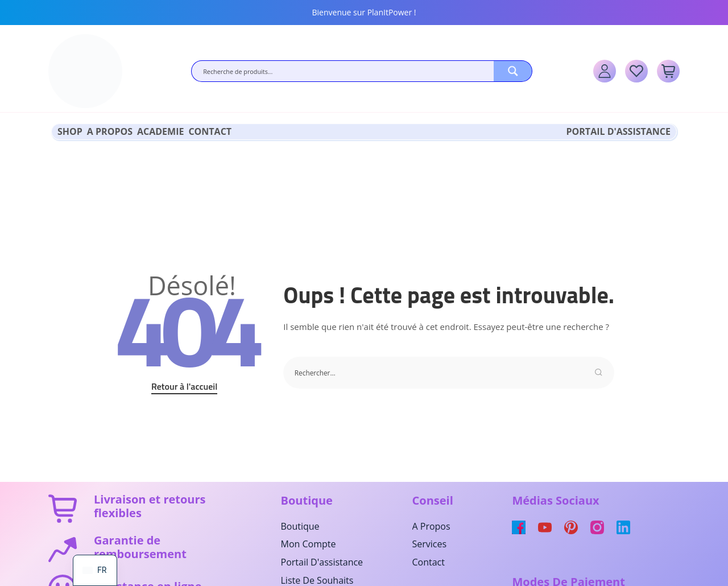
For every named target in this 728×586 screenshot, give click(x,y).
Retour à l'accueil (184, 383)
